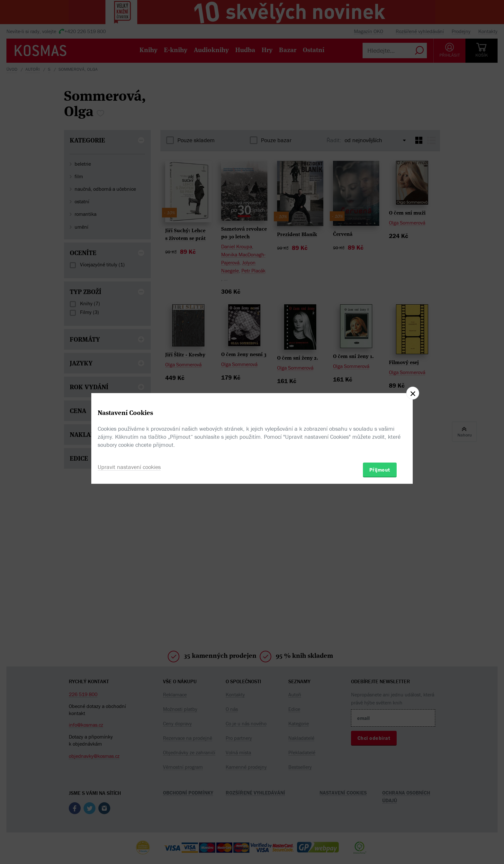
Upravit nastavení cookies (129, 467)
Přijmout (380, 470)
